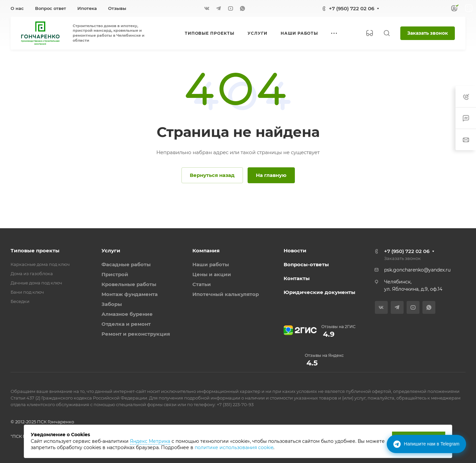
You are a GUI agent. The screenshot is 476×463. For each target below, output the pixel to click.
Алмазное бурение (127, 314)
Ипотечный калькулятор (226, 294)
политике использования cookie (234, 447)
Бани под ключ (27, 292)
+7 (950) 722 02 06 (352, 8)
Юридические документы (319, 292)
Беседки (20, 301)
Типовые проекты (35, 251)
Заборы (112, 304)
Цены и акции (212, 274)
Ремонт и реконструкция (136, 334)
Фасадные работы (126, 264)
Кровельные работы (129, 284)
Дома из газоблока (32, 274)
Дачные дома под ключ (36, 283)
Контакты (297, 278)
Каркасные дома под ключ (40, 264)
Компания (206, 251)
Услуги (111, 251)
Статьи (202, 284)
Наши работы (211, 264)
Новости (295, 251)
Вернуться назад (212, 175)
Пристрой (115, 274)
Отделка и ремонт (126, 324)
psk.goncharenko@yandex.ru (417, 270)
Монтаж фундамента (130, 294)
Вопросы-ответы (306, 264)
